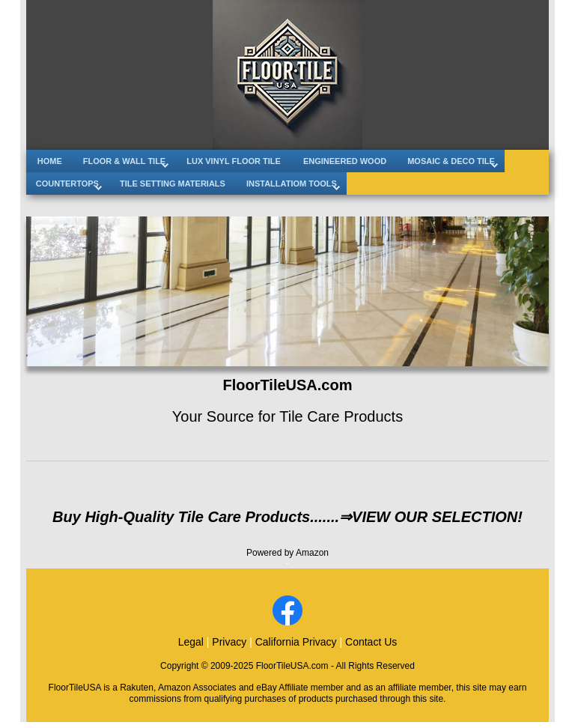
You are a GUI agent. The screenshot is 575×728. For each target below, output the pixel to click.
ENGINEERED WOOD (345, 161)
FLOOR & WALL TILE (124, 161)
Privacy (229, 642)
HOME (50, 161)
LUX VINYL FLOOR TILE (234, 161)
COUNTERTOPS (67, 183)
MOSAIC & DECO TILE (451, 161)
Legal (191, 642)
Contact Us (371, 642)
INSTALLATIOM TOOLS (292, 183)
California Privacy (296, 642)
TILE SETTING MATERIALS (173, 183)
